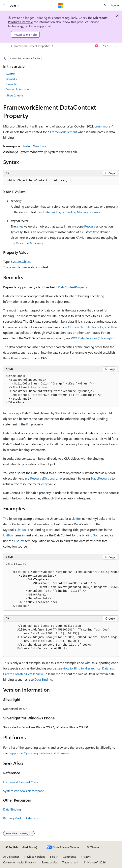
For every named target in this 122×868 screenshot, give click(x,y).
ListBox (76, 518)
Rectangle (97, 413)
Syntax (10, 74)
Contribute (70, 857)
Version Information (18, 89)
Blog (53, 857)
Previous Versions (34, 857)
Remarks (12, 79)
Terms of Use (50, 862)
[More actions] (115, 46)
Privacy (85, 857)
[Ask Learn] (97, 46)
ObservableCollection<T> (86, 327)
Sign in (115, 5)
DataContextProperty (73, 287)
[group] (61, 585)
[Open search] (105, 5)
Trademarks (69, 862)
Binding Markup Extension (84, 212)
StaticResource (101, 478)
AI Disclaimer (11, 857)
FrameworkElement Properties (32, 46)
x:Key (20, 226)
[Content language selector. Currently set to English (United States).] (21, 847)
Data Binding (52, 212)
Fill (28, 424)
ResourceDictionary (30, 243)
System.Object (21, 261)
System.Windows (34, 146)
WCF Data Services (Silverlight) (92, 338)
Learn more (102, 126)
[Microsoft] (61, 5)
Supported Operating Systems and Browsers (39, 753)
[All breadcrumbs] (7, 46)
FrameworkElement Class (21, 782)
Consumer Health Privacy (19, 862)
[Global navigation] (4, 5)
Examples (12, 84)
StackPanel (63, 413)
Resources (91, 226)
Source (98, 535)
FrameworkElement (63, 132)
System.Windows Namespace (24, 791)
